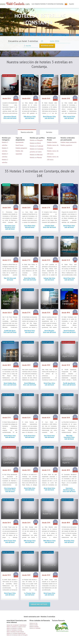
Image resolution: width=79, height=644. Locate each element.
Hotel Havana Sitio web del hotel (49, 117)
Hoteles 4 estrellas (5, 149)
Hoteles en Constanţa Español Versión (16, 633)
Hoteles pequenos (21, 148)
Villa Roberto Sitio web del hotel (49, 541)
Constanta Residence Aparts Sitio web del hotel (69, 490)
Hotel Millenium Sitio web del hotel (30, 384)
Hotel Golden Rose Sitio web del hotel (10, 384)
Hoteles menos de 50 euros (53, 147)
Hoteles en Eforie (35, 143)
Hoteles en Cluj (33, 623)
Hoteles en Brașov (34, 626)
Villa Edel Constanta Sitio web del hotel (69, 437)
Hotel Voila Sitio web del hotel (30, 489)
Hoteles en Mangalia (36, 140)
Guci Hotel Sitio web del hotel (49, 436)
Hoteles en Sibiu (34, 625)
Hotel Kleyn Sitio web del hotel (69, 226)
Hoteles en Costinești (36, 146)
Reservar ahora (47, 46)
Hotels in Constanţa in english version (16, 627)
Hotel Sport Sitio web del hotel (10, 594)
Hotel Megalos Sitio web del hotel (49, 331)
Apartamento (20, 142)
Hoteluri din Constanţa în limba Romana (16, 625)
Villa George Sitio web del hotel (30, 541)
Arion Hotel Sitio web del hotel (49, 489)
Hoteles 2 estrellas (5, 161)
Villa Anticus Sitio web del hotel (30, 117)
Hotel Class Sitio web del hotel (49, 384)
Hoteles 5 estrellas (5, 144)
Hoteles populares (66, 145)
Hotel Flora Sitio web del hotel (69, 279)
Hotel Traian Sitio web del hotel (10, 541)
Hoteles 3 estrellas (5, 155)
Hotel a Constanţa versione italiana (15, 632)
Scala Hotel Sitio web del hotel (30, 436)
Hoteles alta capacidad (19, 152)
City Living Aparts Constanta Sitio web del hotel (10, 490)
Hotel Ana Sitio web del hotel (69, 541)
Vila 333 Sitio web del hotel (10, 279)
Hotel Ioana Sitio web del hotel (49, 594)
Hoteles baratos (52, 142)
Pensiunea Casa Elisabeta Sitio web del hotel (10, 227)
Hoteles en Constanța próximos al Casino (37, 150)
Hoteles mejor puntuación (69, 142)
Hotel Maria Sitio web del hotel (10, 436)
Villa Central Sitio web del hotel (69, 117)
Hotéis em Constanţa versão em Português (17, 635)
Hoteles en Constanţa (35, 628)
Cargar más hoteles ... (40, 604)
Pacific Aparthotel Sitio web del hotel (69, 384)
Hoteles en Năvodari (36, 155)
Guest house (19, 145)
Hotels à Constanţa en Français (14, 628)
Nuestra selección (27, 132)
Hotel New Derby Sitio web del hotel (30, 279)
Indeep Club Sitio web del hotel (49, 279)
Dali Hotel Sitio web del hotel (30, 331)
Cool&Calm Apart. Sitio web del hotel (10, 331)
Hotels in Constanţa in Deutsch (14, 630)
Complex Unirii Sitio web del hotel (49, 226)
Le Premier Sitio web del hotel (30, 594)
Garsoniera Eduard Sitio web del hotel (10, 117)
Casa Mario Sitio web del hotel (30, 226)
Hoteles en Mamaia (36, 157)
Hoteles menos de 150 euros (53, 158)
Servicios (49, 132)
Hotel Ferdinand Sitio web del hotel (69, 331)
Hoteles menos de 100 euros (53, 152)
